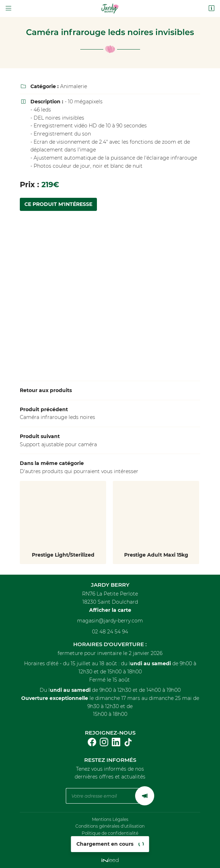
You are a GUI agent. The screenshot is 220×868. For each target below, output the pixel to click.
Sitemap (110, 847)
